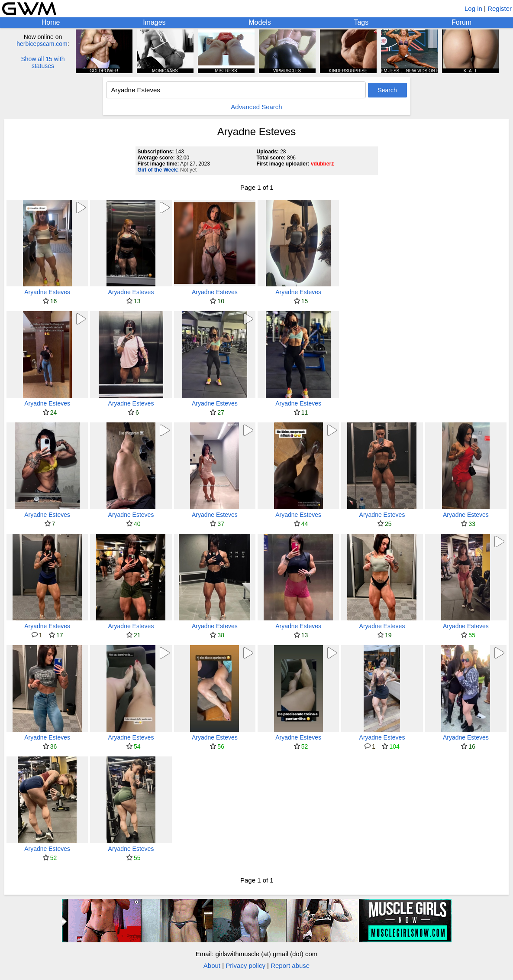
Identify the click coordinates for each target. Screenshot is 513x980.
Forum (461, 22)
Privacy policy (245, 965)
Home (51, 22)
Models (260, 22)
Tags (361, 22)
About (212, 965)
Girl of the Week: (158, 170)
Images (154, 22)
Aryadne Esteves (47, 292)
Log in (473, 8)
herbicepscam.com (42, 44)
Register (500, 8)
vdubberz (322, 164)
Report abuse (290, 965)
